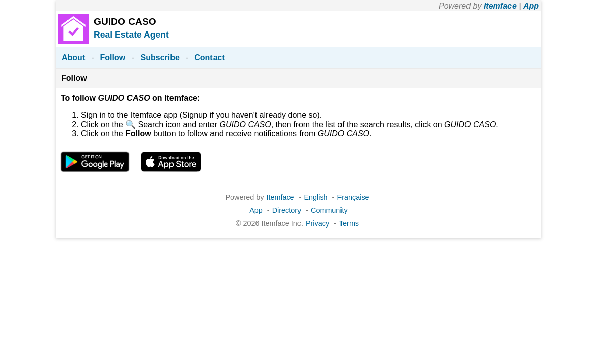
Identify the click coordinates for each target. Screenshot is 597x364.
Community (329, 210)
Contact (209, 57)
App (531, 6)
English (315, 197)
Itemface (500, 6)
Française (353, 197)
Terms (349, 223)
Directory (287, 210)
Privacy (317, 223)
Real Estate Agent (131, 35)
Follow (113, 57)
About (73, 57)
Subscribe (160, 57)
